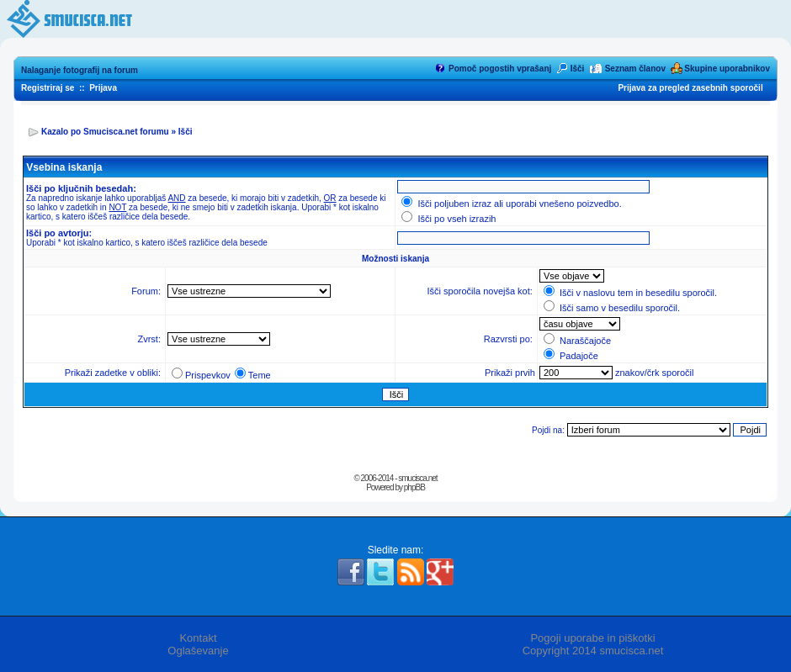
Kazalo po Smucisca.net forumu (105, 132)
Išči (578, 69)
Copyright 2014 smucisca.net (593, 651)
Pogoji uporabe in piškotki (592, 638)
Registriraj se (48, 88)
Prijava (103, 88)
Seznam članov (635, 69)
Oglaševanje (198, 651)
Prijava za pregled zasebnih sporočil (690, 88)
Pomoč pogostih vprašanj (500, 69)
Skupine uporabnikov (727, 69)
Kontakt (198, 638)
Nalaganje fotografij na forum (80, 70)
